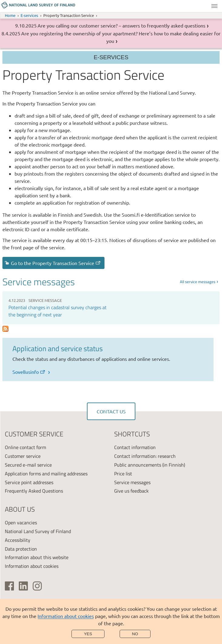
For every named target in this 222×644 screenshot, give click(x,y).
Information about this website (37, 557)
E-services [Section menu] (111, 57)
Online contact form (25, 447)
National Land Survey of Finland (38, 531)
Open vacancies (21, 523)
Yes (88, 634)
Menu (214, 6)
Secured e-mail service (28, 465)
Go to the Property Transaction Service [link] (56, 263)
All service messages (198, 282)
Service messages (132, 482)
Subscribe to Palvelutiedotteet (5, 329)
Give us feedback (131, 491)
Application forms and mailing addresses (46, 474)
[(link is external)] (9, 586)
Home (10, 15)
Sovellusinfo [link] (29, 372)
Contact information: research (145, 456)
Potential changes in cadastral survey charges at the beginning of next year (58, 311)
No (135, 634)
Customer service (23, 456)
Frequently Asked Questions (34, 491)
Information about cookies (66, 616)
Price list (123, 474)
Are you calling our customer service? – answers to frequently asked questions (121, 25)
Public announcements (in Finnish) (150, 465)
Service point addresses (29, 482)
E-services (29, 15)
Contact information (135, 447)
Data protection (21, 549)
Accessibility (18, 540)
